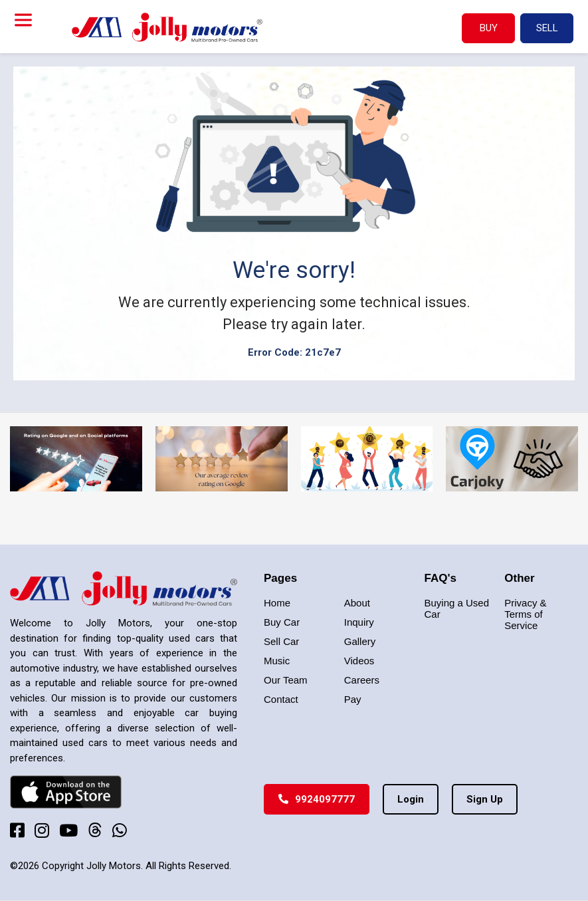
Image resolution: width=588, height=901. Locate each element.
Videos (359, 661)
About (357, 603)
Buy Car (282, 622)
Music (277, 661)
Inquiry (359, 622)
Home (277, 603)
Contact (281, 699)
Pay (353, 699)
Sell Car (281, 641)
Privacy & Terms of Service (525, 614)
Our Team (286, 680)
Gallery (360, 641)
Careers (362, 680)
